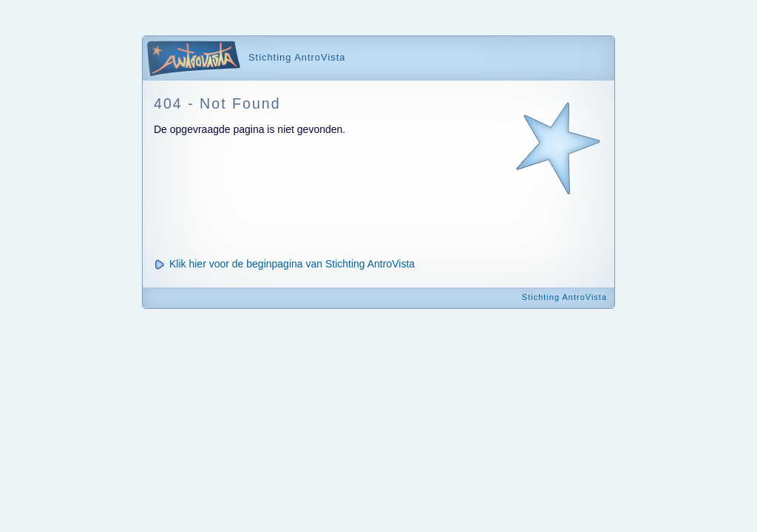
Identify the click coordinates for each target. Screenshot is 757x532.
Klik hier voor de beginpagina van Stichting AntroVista (292, 264)
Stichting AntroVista (564, 297)
